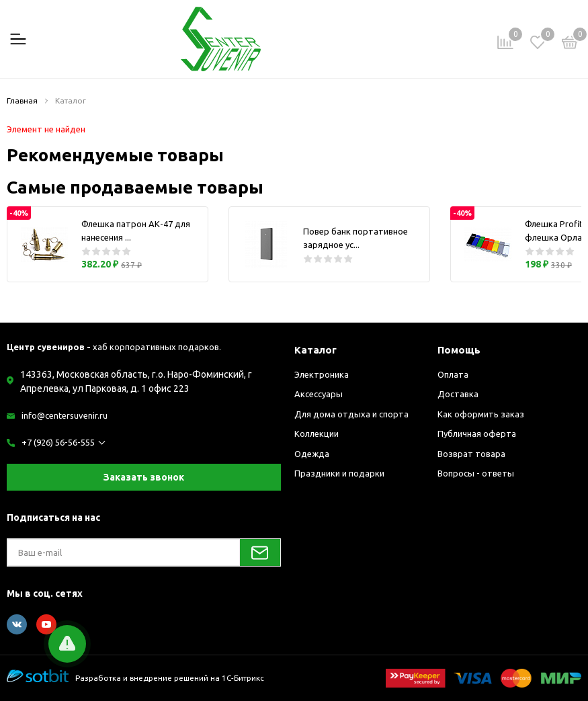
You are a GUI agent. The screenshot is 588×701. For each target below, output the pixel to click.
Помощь (459, 350)
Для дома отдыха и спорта (351, 414)
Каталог (316, 350)
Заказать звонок (144, 477)
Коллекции (317, 434)
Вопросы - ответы (476, 473)
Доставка (458, 394)
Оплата (453, 374)
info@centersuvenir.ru (65, 415)
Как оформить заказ (481, 414)
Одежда (312, 454)
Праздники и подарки (339, 473)
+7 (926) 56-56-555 (58, 442)
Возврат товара (471, 454)
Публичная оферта (477, 434)
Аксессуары (319, 394)
